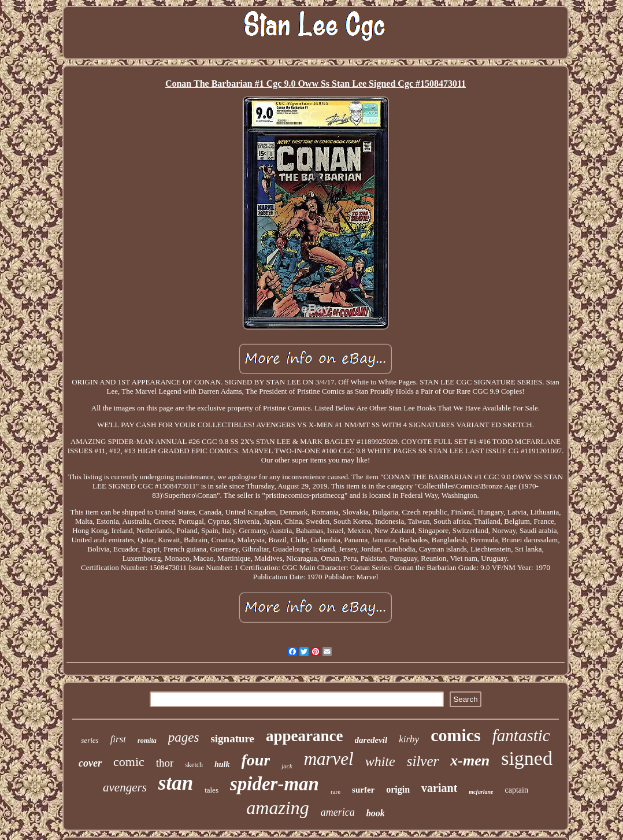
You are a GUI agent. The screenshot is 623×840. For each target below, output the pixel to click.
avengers (125, 787)
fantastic (521, 735)
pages (184, 737)
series (90, 740)
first (118, 739)
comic (129, 762)
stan (176, 783)
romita (147, 741)
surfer (363, 790)
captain (517, 790)
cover (90, 763)
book (376, 813)
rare (335, 791)
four (256, 760)
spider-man (275, 784)
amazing (277, 808)
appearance (304, 736)
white (380, 761)
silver (423, 761)
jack (287, 766)
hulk (222, 765)
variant (439, 788)
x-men (470, 761)
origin (398, 789)
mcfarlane (481, 792)
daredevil (371, 740)
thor (165, 763)
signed (527, 758)
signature (232, 739)
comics (456, 735)
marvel (329, 759)
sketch (194, 765)
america (338, 812)
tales (212, 790)
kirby (409, 739)
